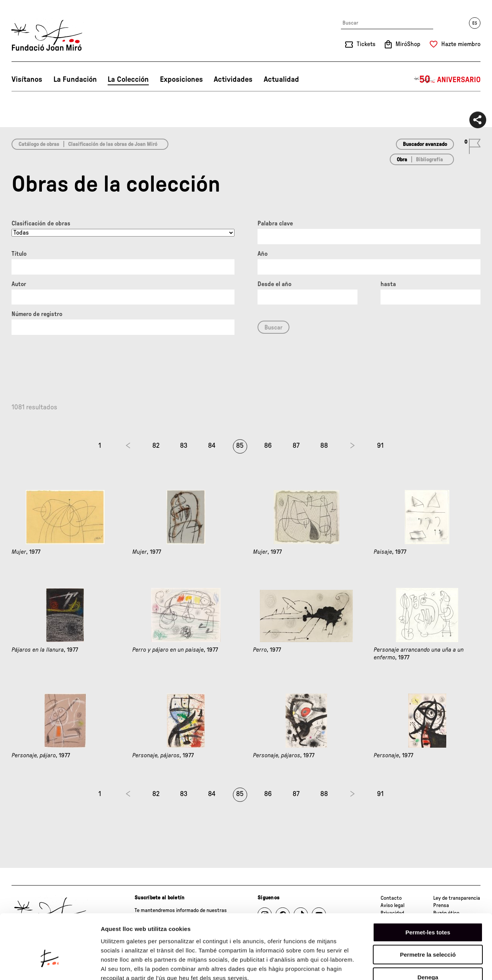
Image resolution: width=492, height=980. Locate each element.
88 (324, 446)
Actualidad (281, 79)
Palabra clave (275, 223)
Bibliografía (429, 160)
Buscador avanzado (425, 144)
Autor (19, 284)
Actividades (233, 79)
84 (212, 446)
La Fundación (75, 79)
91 (380, 446)
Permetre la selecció (428, 909)
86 (268, 446)
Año (263, 254)
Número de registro (37, 314)
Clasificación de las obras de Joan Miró (113, 144)
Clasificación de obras (41, 223)
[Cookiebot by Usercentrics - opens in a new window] (50, 965)
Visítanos (27, 79)
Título (19, 254)
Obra (402, 160)
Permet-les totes (428, 886)
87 (296, 446)
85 (240, 446)
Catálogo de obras (39, 144)
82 (156, 446)
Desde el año (274, 284)
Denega (428, 931)
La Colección (128, 79)
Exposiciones (181, 79)
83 (184, 446)
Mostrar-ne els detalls (442, 965)
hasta (388, 284)
